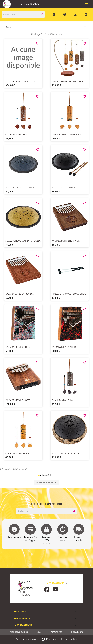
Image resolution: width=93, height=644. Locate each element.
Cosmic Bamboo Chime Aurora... (67, 134)
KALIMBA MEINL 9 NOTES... (18, 347)
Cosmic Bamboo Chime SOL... (19, 453)
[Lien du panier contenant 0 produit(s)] (86, 15)
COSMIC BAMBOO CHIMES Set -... (68, 81)
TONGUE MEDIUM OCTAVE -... (66, 453)
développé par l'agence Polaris (60, 639)
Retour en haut (46, 483)
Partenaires (56, 632)
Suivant (47, 475)
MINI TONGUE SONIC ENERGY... (20, 188)
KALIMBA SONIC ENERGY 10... (66, 241)
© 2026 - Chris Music (27, 639)
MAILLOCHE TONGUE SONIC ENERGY (70, 294)
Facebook (47, 589)
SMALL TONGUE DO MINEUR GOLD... (23, 241)
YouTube (55, 589)
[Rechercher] (23, 15)
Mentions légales (19, 632)
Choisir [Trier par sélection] (46, 27)
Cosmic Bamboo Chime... (63, 400)
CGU (39, 632)
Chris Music (30, 4)
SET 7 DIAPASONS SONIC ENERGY (21, 81)
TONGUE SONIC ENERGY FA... (66, 188)
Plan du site (77, 632)
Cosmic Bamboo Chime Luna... (20, 134)
